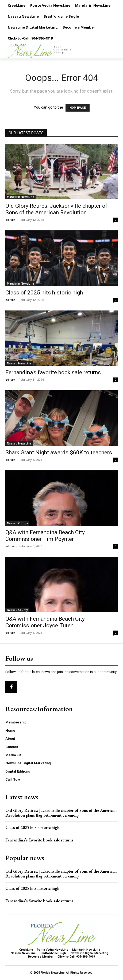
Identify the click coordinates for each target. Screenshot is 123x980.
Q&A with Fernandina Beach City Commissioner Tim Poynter (45, 536)
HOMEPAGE (78, 108)
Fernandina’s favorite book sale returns (53, 372)
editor (10, 220)
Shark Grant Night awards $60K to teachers (59, 452)
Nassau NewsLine (19, 363)
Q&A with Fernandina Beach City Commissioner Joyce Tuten (45, 622)
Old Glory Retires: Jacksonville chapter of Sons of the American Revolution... (56, 209)
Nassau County (17, 523)
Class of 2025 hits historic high (44, 293)
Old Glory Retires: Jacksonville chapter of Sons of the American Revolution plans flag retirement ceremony (61, 813)
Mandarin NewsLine (20, 197)
